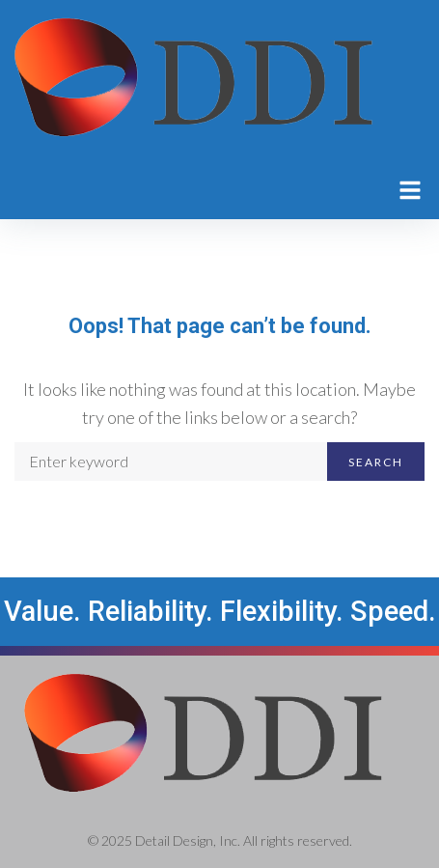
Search (376, 462)
